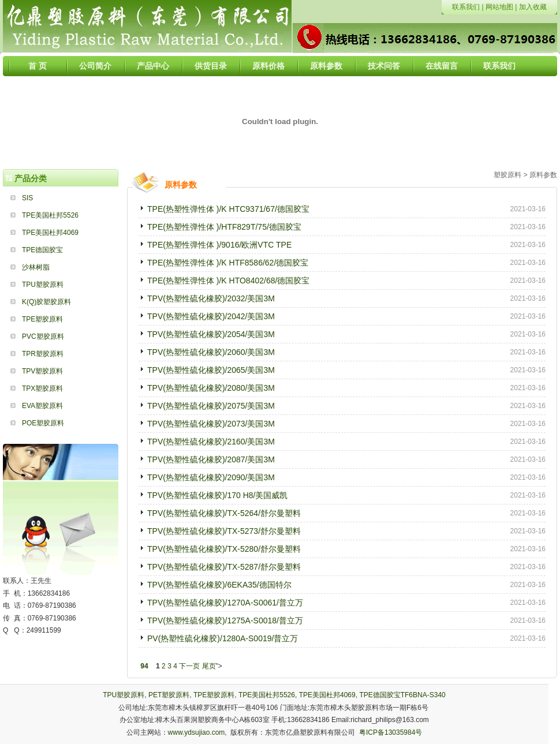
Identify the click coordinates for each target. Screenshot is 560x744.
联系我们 (466, 7)
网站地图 (499, 7)
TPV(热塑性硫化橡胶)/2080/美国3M (211, 388)
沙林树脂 (36, 267)
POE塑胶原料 (43, 423)
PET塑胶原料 (169, 695)
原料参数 (326, 66)
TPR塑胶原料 (43, 354)
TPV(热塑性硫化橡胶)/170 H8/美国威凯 (217, 495)
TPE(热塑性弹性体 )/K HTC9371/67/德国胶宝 (228, 209)
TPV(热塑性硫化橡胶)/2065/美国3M (211, 370)
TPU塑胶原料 (43, 285)
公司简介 (95, 66)
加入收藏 (533, 7)
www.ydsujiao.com (197, 732)
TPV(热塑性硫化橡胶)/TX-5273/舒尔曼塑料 (224, 531)
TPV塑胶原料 (42, 371)
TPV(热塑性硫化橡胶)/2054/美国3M (211, 334)
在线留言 (442, 66)
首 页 (38, 66)
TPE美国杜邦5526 (50, 215)
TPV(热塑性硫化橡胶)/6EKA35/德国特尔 (219, 585)
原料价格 (268, 66)
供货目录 (211, 66)
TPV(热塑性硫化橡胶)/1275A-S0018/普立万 (225, 620)
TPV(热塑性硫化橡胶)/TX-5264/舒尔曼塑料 (224, 513)
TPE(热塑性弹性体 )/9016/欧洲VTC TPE (219, 245)
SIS (27, 198)
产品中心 (153, 66)
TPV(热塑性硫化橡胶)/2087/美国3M (211, 459)
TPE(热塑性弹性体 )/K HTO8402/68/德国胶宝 (228, 281)
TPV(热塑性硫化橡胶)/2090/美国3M (211, 477)
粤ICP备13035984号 (391, 732)
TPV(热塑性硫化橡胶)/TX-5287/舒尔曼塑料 (224, 567)
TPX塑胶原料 (42, 388)
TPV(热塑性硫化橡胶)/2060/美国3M (211, 352)
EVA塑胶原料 (42, 406)
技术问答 (384, 66)
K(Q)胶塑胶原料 (46, 302)
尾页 (209, 666)
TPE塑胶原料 (42, 319)
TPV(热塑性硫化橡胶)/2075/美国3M (211, 406)
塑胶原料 (507, 175)
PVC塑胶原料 (43, 337)
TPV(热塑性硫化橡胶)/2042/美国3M (211, 316)
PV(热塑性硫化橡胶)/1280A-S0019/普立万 (223, 638)
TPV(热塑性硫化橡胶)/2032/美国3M (211, 298)
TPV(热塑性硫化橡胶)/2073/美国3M (211, 424)
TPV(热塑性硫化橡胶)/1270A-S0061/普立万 (225, 603)
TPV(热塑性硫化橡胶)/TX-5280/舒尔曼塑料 (224, 549)
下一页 (189, 666)
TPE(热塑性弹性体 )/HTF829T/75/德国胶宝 (224, 227)
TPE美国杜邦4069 (50, 233)
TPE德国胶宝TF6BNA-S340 (402, 695)
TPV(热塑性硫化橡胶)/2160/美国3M (211, 442)
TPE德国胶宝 (42, 250)
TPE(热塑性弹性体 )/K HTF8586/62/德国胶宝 (228, 263)
